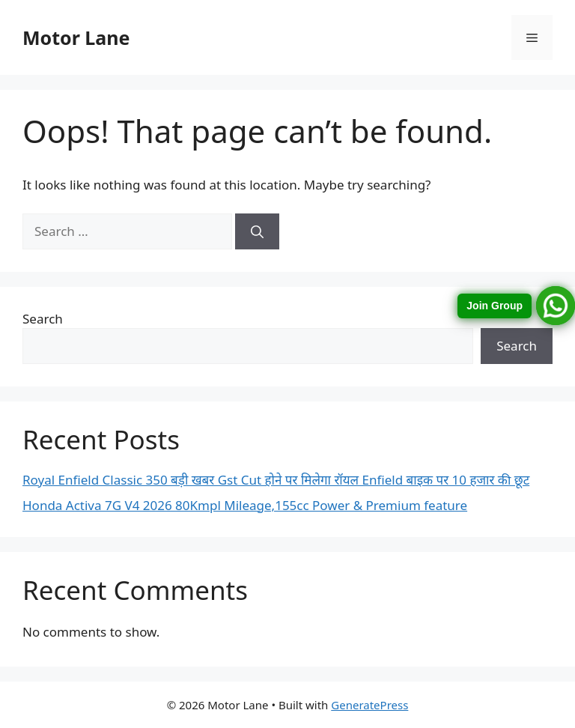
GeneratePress (369, 705)
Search (43, 319)
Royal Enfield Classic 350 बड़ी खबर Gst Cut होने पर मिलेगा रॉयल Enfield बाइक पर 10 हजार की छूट (276, 480)
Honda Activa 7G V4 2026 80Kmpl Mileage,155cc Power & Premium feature (245, 505)
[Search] (257, 231)
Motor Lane (76, 37)
